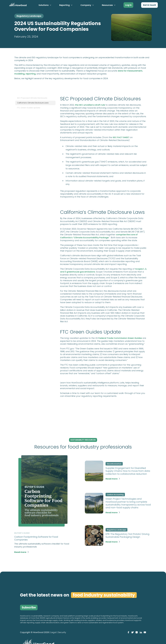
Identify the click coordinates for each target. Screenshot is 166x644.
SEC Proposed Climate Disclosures (32, 98)
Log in (128, 5)
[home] (18, 5)
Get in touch (149, 5)
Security (62, 633)
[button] (45, 5)
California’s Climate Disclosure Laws (33, 103)
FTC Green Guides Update (29, 108)
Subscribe (29, 607)
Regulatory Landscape (29, 16)
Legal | (54, 633)
